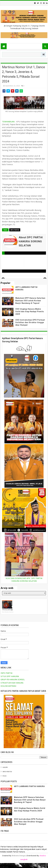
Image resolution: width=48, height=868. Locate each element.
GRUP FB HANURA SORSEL (13, 679)
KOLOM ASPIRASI (8, 686)
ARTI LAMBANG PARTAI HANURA (29, 786)
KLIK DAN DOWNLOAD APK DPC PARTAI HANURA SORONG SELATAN (24, 580)
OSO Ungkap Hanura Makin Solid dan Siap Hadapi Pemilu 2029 (30, 311)
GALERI (5, 767)
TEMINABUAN (8, 122)
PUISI (5, 776)
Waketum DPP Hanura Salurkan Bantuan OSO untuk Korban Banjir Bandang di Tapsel (30, 301)
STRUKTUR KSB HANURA (12, 683)
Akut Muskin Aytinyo (8, 612)
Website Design (19, 856)
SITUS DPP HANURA (10, 676)
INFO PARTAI (15, 230)
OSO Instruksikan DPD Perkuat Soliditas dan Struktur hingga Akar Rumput (30, 322)
